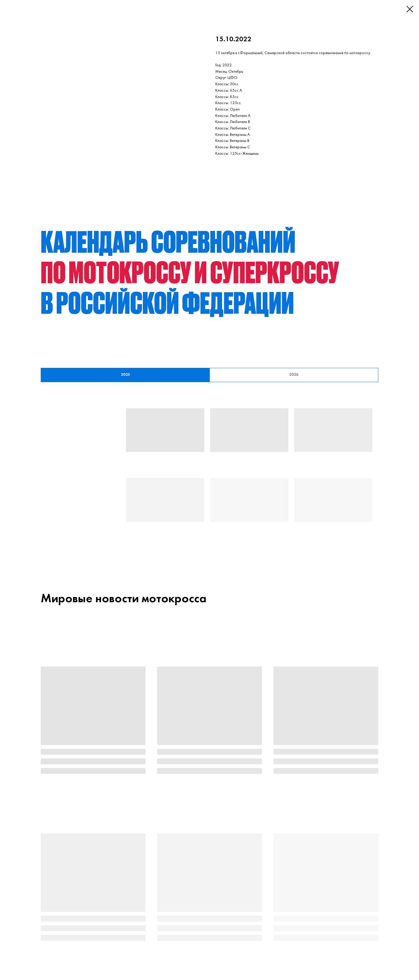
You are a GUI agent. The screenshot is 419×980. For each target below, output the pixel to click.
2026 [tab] (294, 375)
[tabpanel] (210, 476)
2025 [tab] (125, 375)
